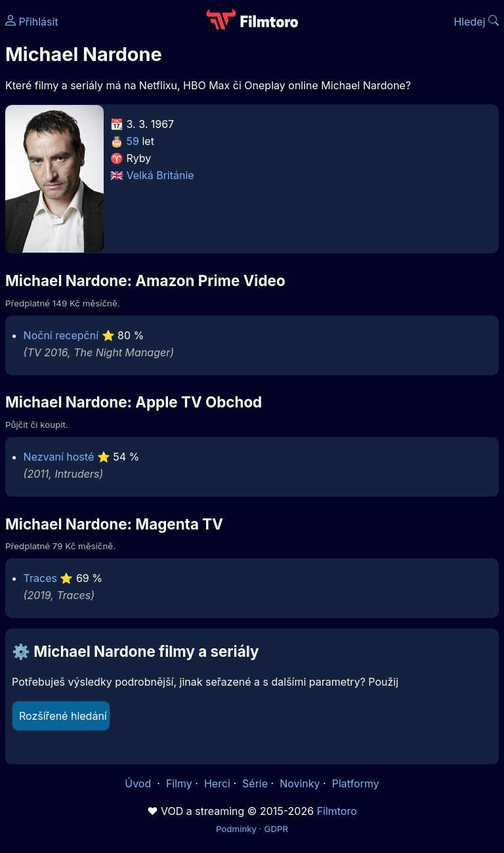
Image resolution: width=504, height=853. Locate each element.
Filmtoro (337, 811)
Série (255, 783)
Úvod (139, 783)
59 (133, 141)
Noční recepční (61, 335)
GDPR (276, 829)
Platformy (356, 783)
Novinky (300, 783)
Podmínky (236, 829)
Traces (40, 578)
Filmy (179, 783)
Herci (217, 783)
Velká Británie (160, 175)
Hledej (476, 22)
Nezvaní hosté (59, 457)
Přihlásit (32, 22)
